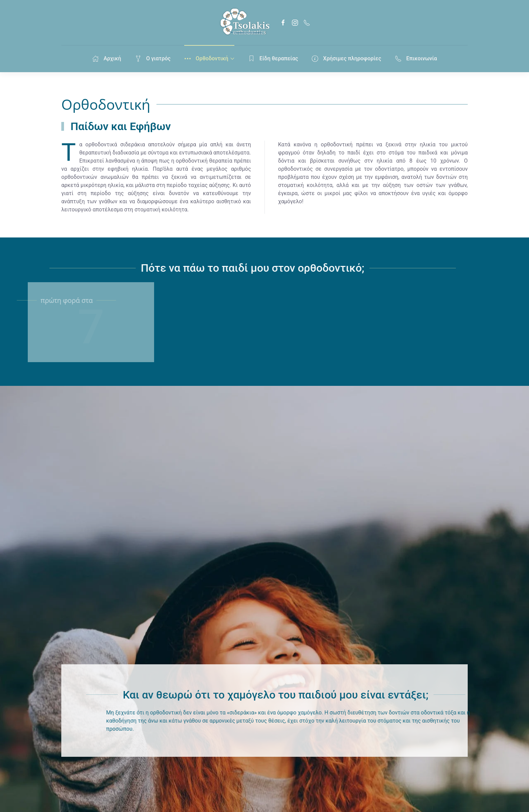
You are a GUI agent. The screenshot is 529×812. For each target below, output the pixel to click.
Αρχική (107, 59)
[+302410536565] (307, 23)
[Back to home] (244, 23)
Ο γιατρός (153, 59)
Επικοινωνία (416, 59)
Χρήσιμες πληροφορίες (346, 59)
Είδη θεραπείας (273, 59)
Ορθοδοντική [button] (209, 59)
